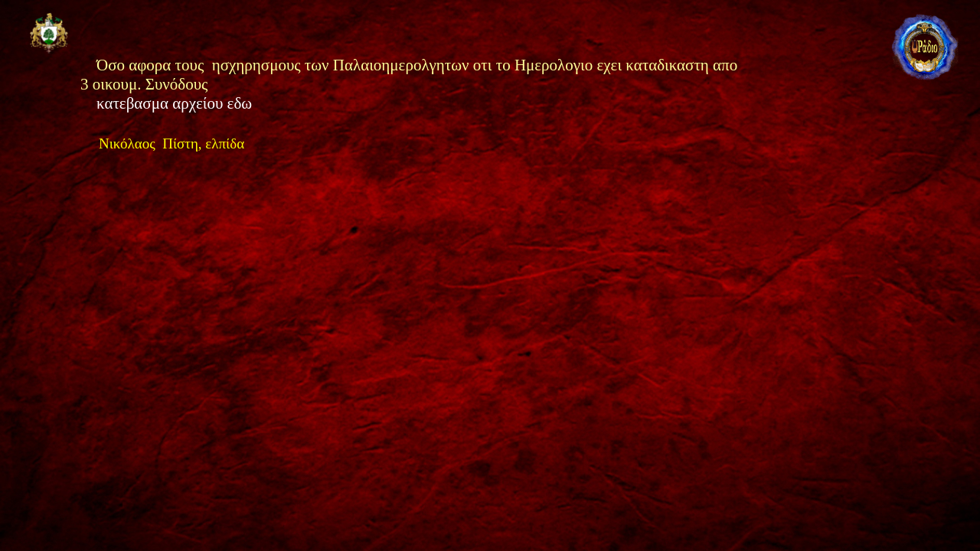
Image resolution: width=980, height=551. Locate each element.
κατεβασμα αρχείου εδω (176, 103)
